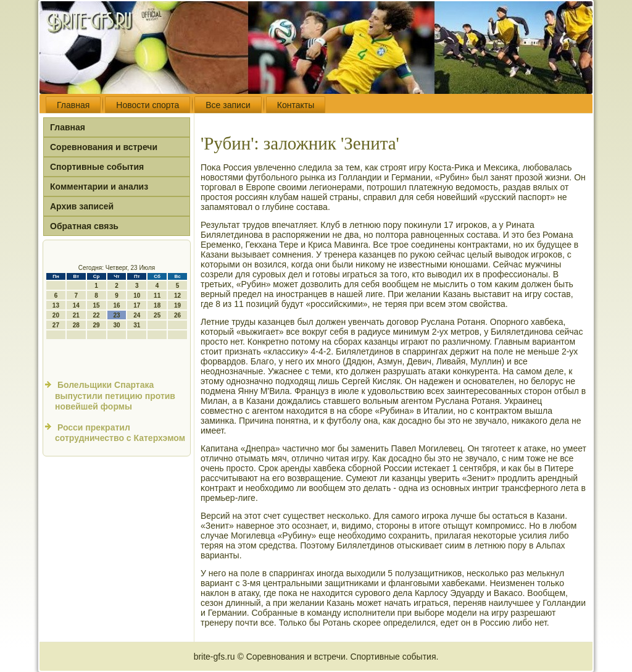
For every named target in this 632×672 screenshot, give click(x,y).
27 (56, 325)
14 (76, 305)
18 (157, 305)
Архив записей (82, 206)
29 (97, 325)
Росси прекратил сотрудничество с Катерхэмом (120, 433)
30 (116, 325)
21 (76, 315)
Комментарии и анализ (99, 187)
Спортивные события (97, 167)
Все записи (228, 105)
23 (116, 315)
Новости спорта (148, 105)
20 (56, 315)
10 (137, 296)
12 (177, 296)
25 (157, 315)
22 (97, 315)
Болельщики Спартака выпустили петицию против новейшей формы (115, 396)
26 (177, 315)
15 (97, 305)
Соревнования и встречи (104, 147)
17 (137, 305)
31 (137, 325)
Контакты (296, 105)
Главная (73, 105)
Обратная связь (84, 226)
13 (56, 305)
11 (157, 296)
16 (116, 305)
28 (76, 325)
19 (177, 305)
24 (137, 315)
